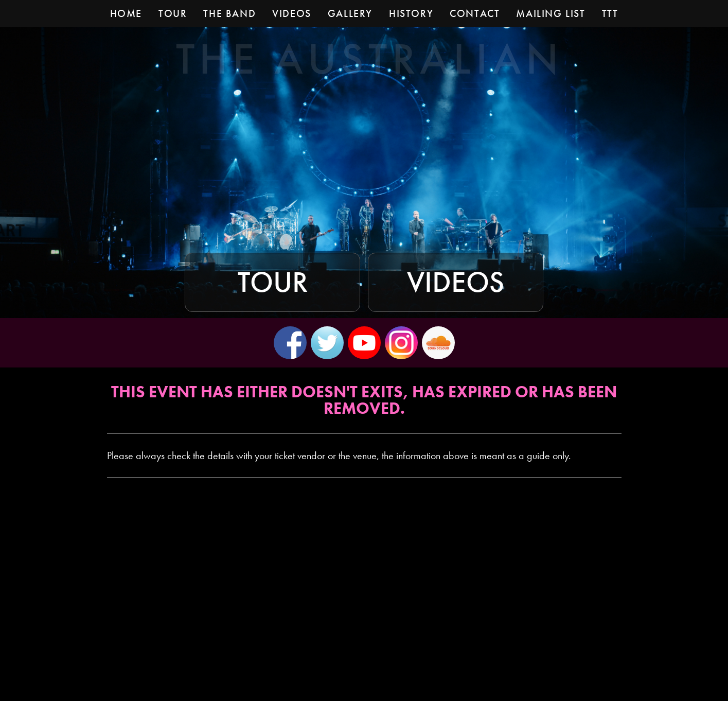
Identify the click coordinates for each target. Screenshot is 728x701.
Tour (273, 282)
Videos (456, 282)
